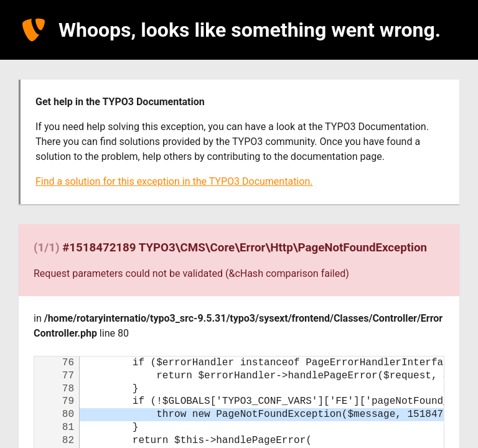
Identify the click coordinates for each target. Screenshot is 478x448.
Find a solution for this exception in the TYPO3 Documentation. (174, 181)
